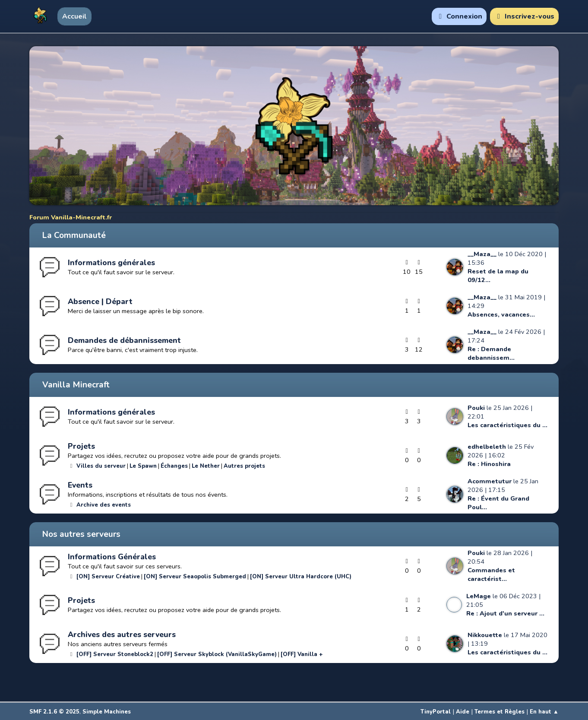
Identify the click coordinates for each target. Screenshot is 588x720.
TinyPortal (436, 712)
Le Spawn (143, 466)
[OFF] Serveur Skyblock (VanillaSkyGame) (217, 654)
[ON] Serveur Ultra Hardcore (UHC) (301, 577)
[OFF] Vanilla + (302, 654)
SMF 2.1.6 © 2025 (54, 712)
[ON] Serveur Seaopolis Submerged (195, 577)
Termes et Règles (499, 712)
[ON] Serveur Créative (108, 577)
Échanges (174, 466)
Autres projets (244, 466)
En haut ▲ (544, 712)
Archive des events (104, 505)
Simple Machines (107, 712)
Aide (463, 712)
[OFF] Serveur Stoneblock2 (115, 654)
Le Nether (206, 466)
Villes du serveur (101, 466)
